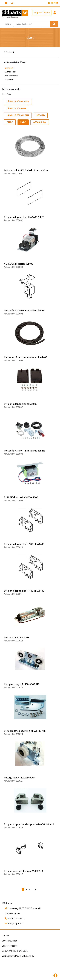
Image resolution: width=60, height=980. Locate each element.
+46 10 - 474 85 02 (15, 918)
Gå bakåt (10, 52)
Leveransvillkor (9, 941)
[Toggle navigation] (7, 24)
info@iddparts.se (15, 924)
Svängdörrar (10, 72)
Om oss (6, 936)
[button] (55, 14)
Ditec (10, 122)
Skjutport (9, 68)
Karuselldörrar (11, 76)
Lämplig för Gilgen (18, 115)
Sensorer (9, 79)
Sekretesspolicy (10, 946)
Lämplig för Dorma (18, 101)
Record (41, 115)
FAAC (8, 94)
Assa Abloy (40, 122)
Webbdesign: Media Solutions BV (18, 956)
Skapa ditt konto (42, 12)
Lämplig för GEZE (16, 108)
